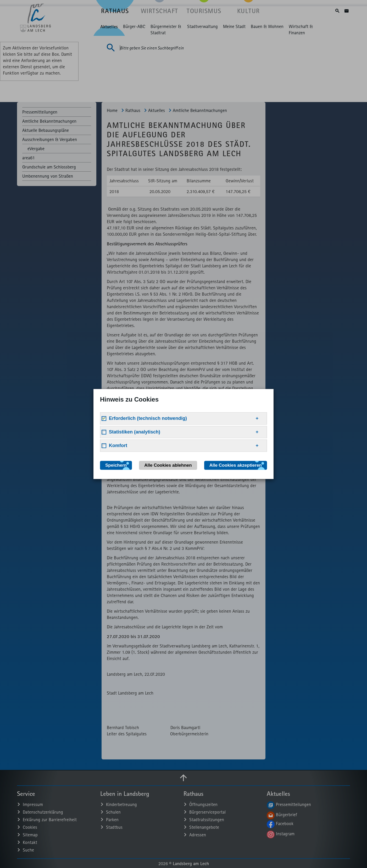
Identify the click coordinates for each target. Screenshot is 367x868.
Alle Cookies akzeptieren (236, 465)
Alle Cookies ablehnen (168, 465)
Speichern (116, 465)
